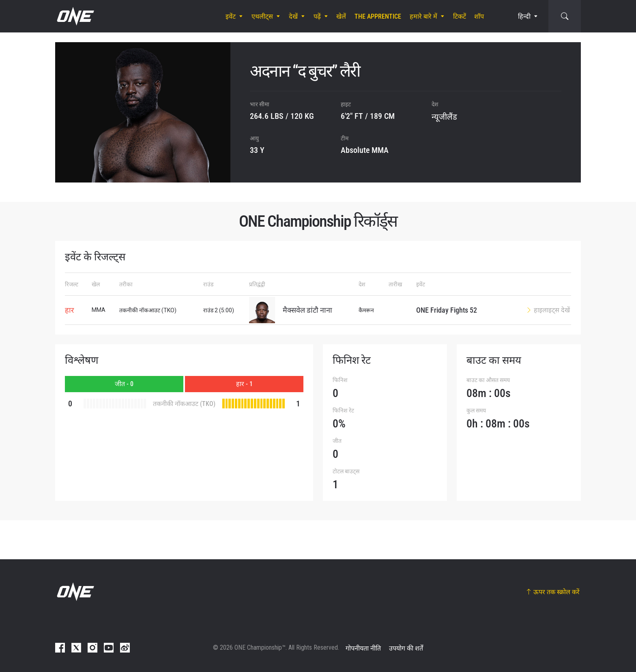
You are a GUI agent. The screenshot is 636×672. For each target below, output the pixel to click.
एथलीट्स (262, 16)
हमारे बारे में (423, 16)
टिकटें (460, 16)
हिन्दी (524, 16)
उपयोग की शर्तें (406, 648)
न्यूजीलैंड (444, 117)
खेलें (341, 16)
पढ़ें (317, 16)
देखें (293, 16)
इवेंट (231, 16)
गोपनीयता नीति (363, 648)
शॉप (479, 16)
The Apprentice (378, 16)
